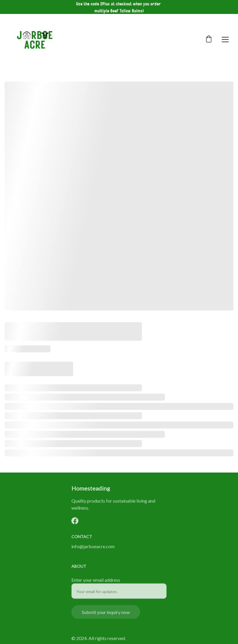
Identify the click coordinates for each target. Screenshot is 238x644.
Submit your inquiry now (106, 616)
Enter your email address (96, 583)
